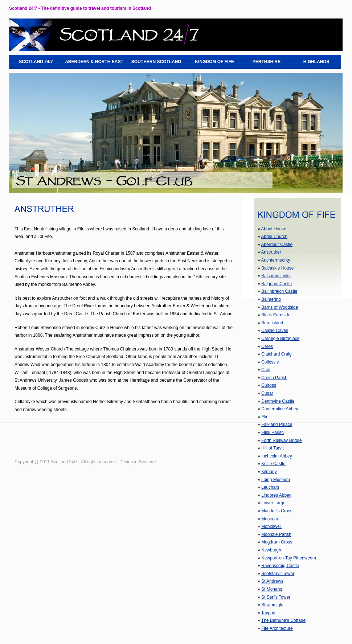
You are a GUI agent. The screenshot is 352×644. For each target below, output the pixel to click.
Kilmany (269, 472)
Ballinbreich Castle (279, 291)
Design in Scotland (138, 462)
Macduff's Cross (277, 511)
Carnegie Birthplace (280, 339)
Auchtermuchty (275, 260)
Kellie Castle (273, 464)
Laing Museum (276, 480)
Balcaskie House (277, 268)
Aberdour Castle (277, 245)
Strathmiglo (272, 605)
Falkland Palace (277, 424)
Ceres (267, 346)
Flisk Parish (273, 432)
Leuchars (270, 487)
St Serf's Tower (276, 597)
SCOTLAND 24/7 (36, 62)
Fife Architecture (277, 628)
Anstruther (271, 252)
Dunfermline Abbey (280, 409)
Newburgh (271, 550)
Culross (269, 385)
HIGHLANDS (316, 62)
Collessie (270, 362)
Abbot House (273, 229)
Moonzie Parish (276, 534)
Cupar (267, 393)
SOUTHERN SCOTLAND (156, 62)
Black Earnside (276, 315)
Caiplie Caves (275, 331)
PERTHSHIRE (267, 62)
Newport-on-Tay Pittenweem (289, 558)
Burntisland (272, 323)
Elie (265, 417)
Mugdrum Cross (277, 542)
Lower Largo (273, 503)
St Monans (272, 589)
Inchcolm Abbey (277, 456)
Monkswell (271, 526)
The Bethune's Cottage (283, 620)
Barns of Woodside (280, 307)
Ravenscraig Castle (280, 566)
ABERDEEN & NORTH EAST (94, 62)
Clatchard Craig (276, 354)
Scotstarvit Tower (278, 574)
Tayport (268, 613)
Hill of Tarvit (273, 448)
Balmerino (271, 299)
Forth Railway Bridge (281, 440)
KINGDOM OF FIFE (214, 62)
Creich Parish (274, 378)
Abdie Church (274, 237)
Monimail (270, 519)
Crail (266, 370)
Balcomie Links (276, 276)
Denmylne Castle (278, 401)
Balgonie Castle (277, 284)
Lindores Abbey (276, 495)
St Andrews (272, 581)
